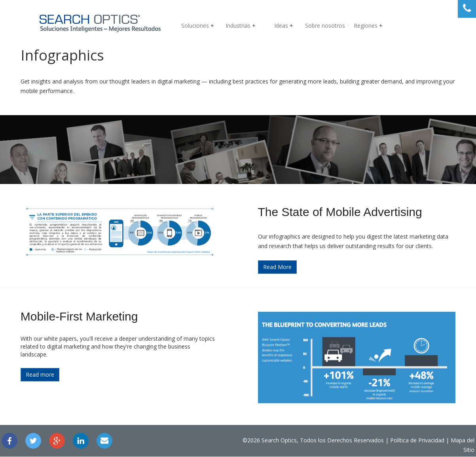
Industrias (238, 26)
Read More (277, 276)
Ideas (281, 26)
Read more (56, 384)
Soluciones (195, 26)
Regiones (366, 26)
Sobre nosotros (325, 26)
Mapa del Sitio (420, 452)
